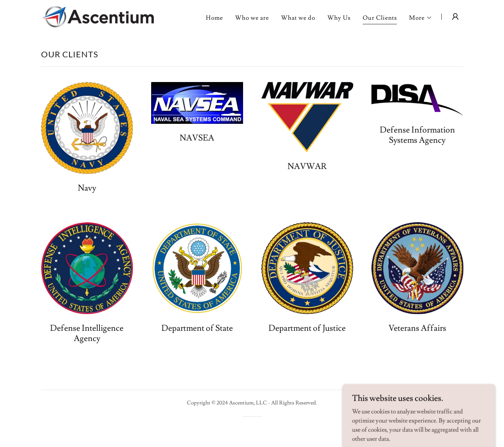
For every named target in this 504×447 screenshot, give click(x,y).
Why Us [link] (339, 18)
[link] (97, 15)
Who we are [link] (252, 18)
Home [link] (214, 18)
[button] (421, 18)
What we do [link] (298, 18)
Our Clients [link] (380, 18)
